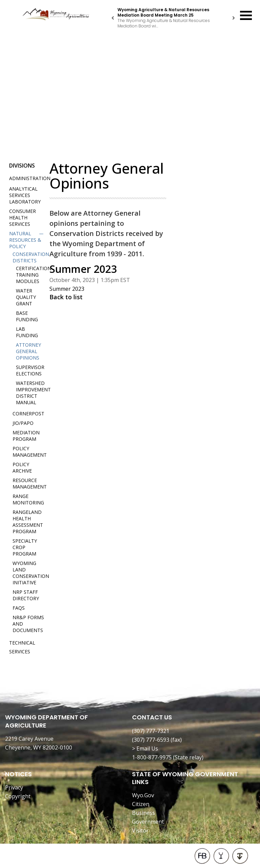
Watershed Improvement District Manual (33, 393)
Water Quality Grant (26, 297)
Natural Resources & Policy (25, 240)
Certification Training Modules (34, 275)
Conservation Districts (31, 257)
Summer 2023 (67, 289)
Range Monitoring (28, 499)
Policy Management (30, 452)
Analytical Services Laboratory (25, 195)
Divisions (22, 166)
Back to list (66, 297)
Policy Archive (22, 468)
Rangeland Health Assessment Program (28, 522)
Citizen (141, 804)
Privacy (14, 787)
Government (148, 822)
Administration (30, 178)
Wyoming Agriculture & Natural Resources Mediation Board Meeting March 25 (163, 12)
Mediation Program (26, 436)
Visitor (140, 830)
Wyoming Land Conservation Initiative (31, 573)
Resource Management (30, 483)
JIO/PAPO (23, 423)
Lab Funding (27, 332)
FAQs (19, 608)
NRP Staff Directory (26, 595)
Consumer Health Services (23, 218)
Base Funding (27, 316)
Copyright (18, 796)
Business (144, 813)
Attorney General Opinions (28, 351)
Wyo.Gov (143, 795)
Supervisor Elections (30, 370)
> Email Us (145, 748)
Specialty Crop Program (25, 547)
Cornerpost (28, 414)
